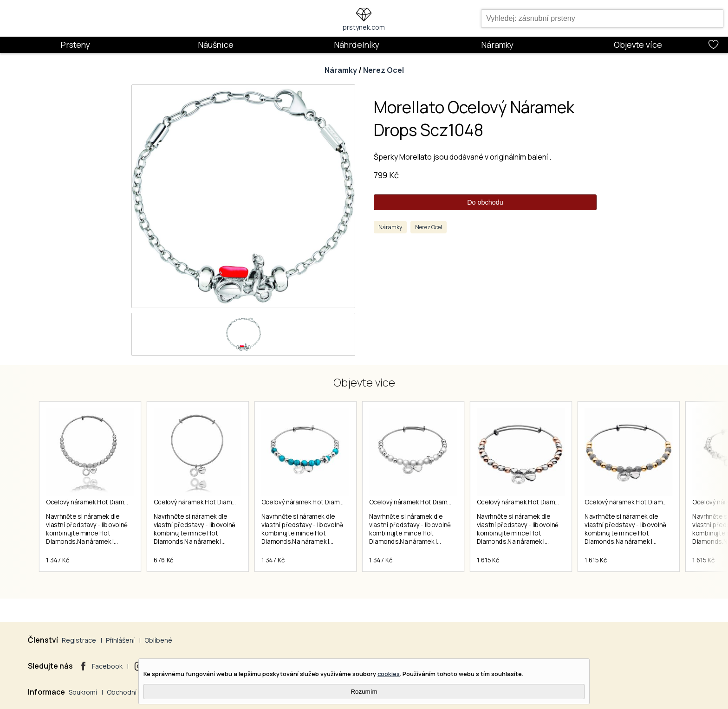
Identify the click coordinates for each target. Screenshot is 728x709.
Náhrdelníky (357, 45)
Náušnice (216, 45)
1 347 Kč (58, 560)
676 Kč (164, 560)
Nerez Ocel (383, 70)
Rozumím (364, 692)
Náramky (497, 45)
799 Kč (386, 175)
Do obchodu (485, 202)
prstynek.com (364, 27)
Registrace (79, 640)
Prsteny (75, 45)
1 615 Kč (488, 560)
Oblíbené (158, 640)
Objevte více (638, 45)
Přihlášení (120, 640)
